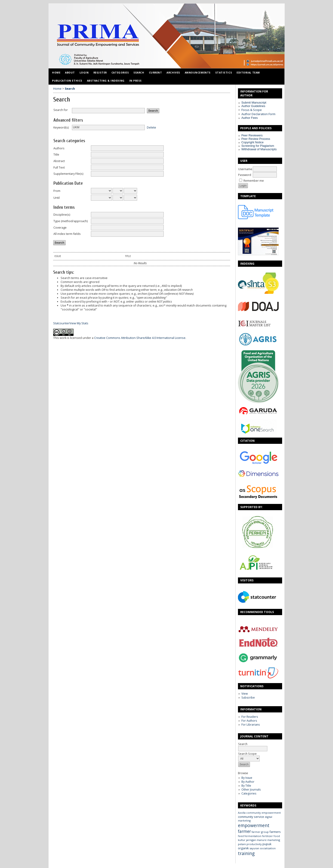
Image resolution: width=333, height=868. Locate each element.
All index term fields (67, 234)
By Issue (247, 778)
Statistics (224, 72)
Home (56, 72)
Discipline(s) (62, 215)
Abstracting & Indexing (106, 81)
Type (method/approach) (71, 221)
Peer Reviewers (252, 135)
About (70, 72)
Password (245, 175)
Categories (249, 793)
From (57, 191)
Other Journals (251, 790)
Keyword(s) (61, 127)
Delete (151, 127)
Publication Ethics (67, 81)
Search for (61, 110)
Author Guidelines (253, 106)
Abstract (59, 161)
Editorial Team (248, 72)
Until (57, 198)
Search (253, 746)
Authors (59, 148)
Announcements (198, 72)
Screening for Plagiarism (258, 146)
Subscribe (248, 698)
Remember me (254, 181)
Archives (173, 72)
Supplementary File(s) (68, 174)
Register (100, 72)
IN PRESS (136, 81)
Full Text (59, 167)
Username (245, 169)
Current (156, 72)
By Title (246, 786)
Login (84, 72)
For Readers (250, 717)
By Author (248, 782)
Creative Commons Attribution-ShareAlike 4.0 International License (140, 338)
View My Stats (79, 323)
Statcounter (61, 323)
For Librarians (251, 725)
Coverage (60, 228)
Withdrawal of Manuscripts (259, 149)
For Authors (249, 721)
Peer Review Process (256, 139)
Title (56, 155)
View (245, 694)
